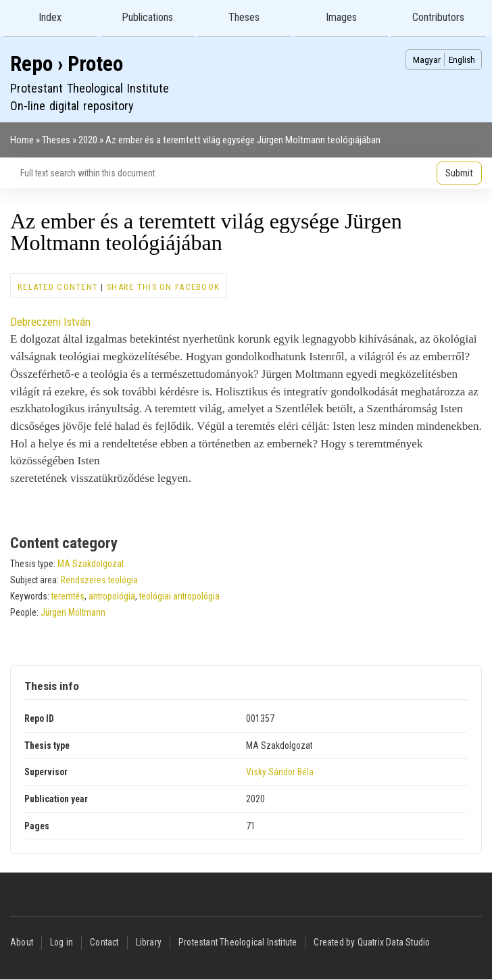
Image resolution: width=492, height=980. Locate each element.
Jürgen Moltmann (73, 612)
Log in (62, 942)
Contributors (438, 17)
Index (50, 17)
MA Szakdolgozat (91, 564)
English (462, 59)
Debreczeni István (50, 322)
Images (341, 17)
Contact (104, 942)
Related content (58, 287)
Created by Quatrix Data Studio (372, 942)
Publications (147, 17)
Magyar (427, 59)
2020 (88, 140)
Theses (244, 17)
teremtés (68, 596)
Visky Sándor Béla (280, 772)
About (22, 942)
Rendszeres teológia (99, 580)
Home (22, 140)
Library (149, 942)
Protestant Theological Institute (238, 942)
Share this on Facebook (163, 287)
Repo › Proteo (67, 64)
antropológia (112, 596)
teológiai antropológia (179, 596)
